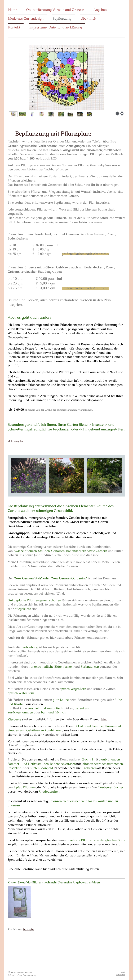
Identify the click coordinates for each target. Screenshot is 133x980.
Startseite (28, 929)
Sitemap (28, 972)
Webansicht (121, 975)
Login (123, 972)
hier (104, 719)
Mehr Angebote (16, 441)
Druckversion (15, 972)
